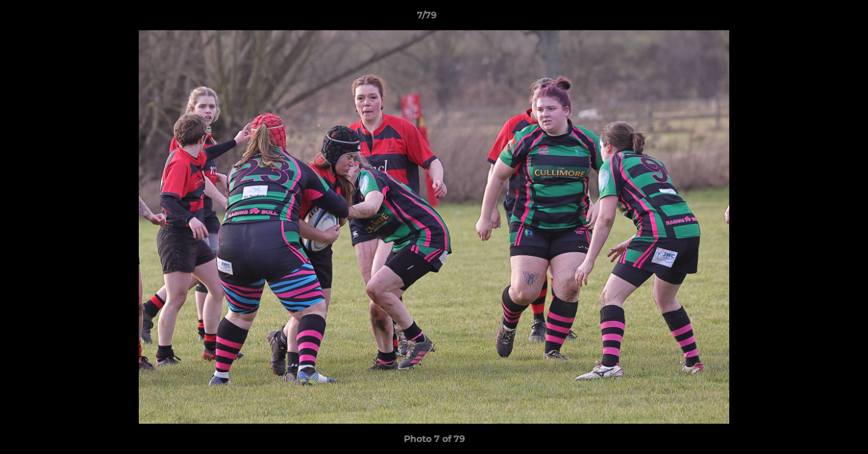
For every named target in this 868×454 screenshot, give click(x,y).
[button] (815, 18)
